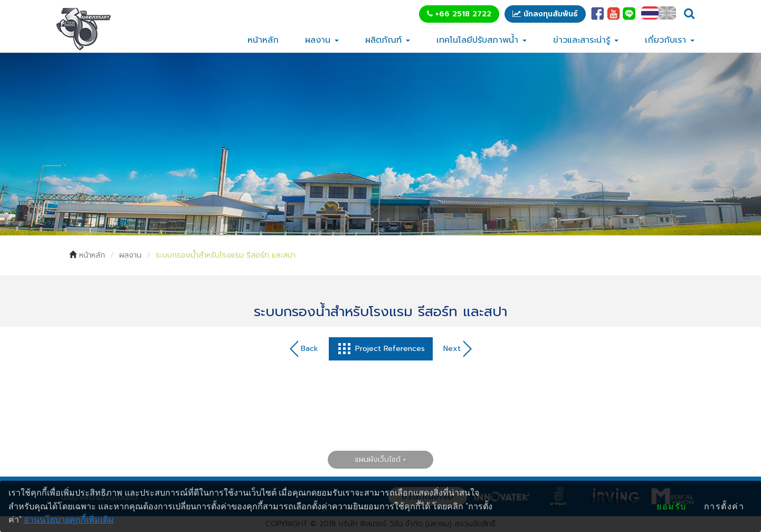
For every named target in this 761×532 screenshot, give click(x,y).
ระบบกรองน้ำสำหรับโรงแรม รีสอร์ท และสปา (226, 255)
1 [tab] (373, 220)
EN (667, 13)
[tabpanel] (380, 144)
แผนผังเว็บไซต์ (378, 459)
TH (650, 13)
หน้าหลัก (263, 40)
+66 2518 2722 (459, 14)
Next (458, 349)
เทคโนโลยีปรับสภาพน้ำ (482, 40)
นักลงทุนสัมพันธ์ (545, 14)
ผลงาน (322, 40)
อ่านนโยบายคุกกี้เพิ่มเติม (69, 520)
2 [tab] (388, 220)
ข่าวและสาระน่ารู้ (586, 40)
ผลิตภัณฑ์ (388, 40)
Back (304, 349)
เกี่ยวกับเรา (670, 40)
